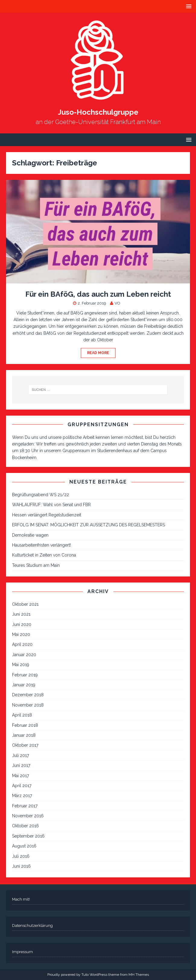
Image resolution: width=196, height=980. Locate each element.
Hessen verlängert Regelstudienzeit (47, 515)
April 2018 (22, 715)
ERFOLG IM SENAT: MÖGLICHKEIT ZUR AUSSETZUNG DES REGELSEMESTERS (89, 525)
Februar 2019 (25, 675)
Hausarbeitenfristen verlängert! (41, 545)
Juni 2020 (22, 624)
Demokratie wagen (30, 535)
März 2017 (22, 796)
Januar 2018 (24, 735)
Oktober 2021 (25, 604)
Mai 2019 (21, 665)
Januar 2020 (24, 655)
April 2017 (22, 786)
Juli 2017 (21, 755)
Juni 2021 (21, 614)
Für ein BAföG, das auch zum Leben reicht (98, 294)
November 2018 (28, 705)
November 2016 (28, 816)
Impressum (22, 952)
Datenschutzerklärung (32, 926)
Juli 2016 (21, 856)
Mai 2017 (21, 776)
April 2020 (22, 644)
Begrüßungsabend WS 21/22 (41, 495)
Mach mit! (21, 899)
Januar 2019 (24, 685)
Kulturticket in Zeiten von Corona (44, 555)
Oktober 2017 (25, 745)
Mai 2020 (21, 634)
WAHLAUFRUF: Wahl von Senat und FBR (51, 505)
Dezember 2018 (28, 695)
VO (117, 303)
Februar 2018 (25, 725)
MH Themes (139, 975)
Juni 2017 (21, 765)
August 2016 (24, 846)
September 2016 (28, 836)
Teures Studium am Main (36, 565)
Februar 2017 (25, 806)
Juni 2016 (21, 866)
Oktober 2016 (25, 826)
